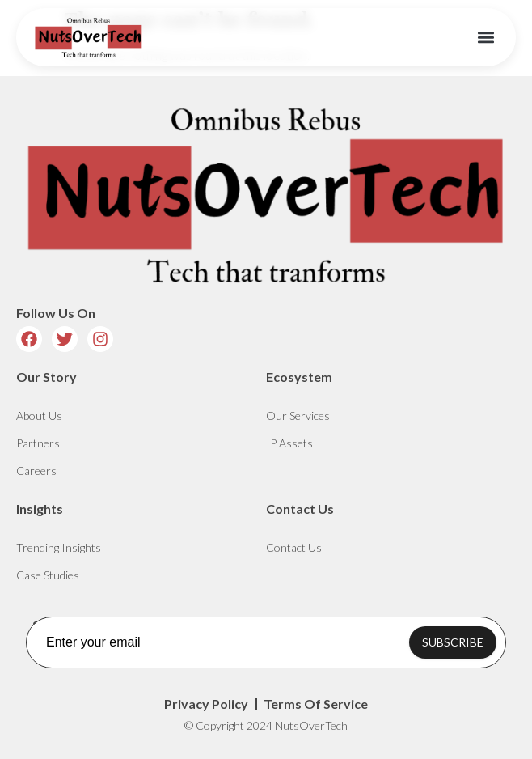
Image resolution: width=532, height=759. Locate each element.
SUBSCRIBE (453, 642)
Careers (36, 471)
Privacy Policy (206, 704)
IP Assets (289, 443)
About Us (39, 416)
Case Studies (48, 575)
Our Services (298, 416)
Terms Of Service (316, 704)
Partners (38, 443)
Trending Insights (59, 547)
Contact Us (294, 547)
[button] (486, 38)
